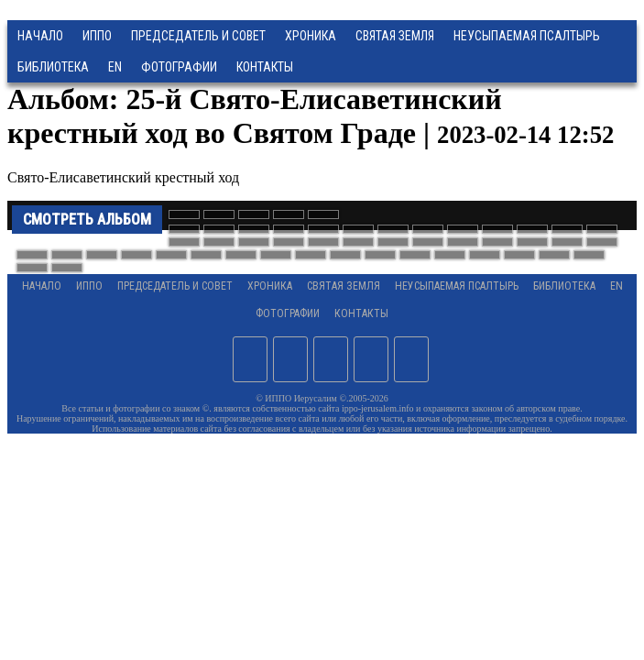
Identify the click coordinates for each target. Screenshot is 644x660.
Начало (40, 36)
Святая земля (395, 36)
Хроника (311, 36)
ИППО (97, 36)
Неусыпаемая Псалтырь (527, 36)
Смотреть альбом (87, 220)
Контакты (361, 313)
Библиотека (53, 67)
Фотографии (288, 313)
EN (115, 67)
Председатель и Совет (198, 36)
